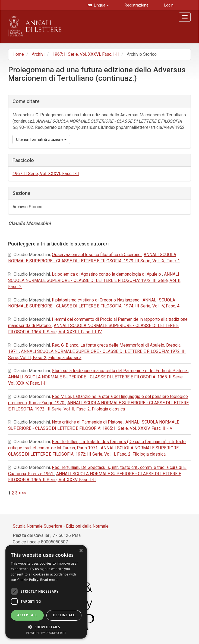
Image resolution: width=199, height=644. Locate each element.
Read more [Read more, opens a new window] (49, 580)
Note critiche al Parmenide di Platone (88, 422)
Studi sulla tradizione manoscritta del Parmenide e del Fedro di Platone (120, 371)
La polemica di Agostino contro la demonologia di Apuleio (107, 274)
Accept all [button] (27, 615)
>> (24, 493)
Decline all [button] (64, 615)
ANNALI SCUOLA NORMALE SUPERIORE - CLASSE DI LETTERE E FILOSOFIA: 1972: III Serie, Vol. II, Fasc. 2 (95, 280)
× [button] (81, 551)
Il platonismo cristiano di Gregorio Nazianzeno (96, 300)
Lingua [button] (101, 5)
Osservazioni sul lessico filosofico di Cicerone (97, 255)
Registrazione (136, 5)
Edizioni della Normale (87, 526)
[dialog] (46, 592)
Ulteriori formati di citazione (41, 139)
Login (168, 5)
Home (18, 54)
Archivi (38, 54)
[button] (46, 627)
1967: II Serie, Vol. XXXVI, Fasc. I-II (86, 54)
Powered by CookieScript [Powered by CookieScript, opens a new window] (46, 633)
